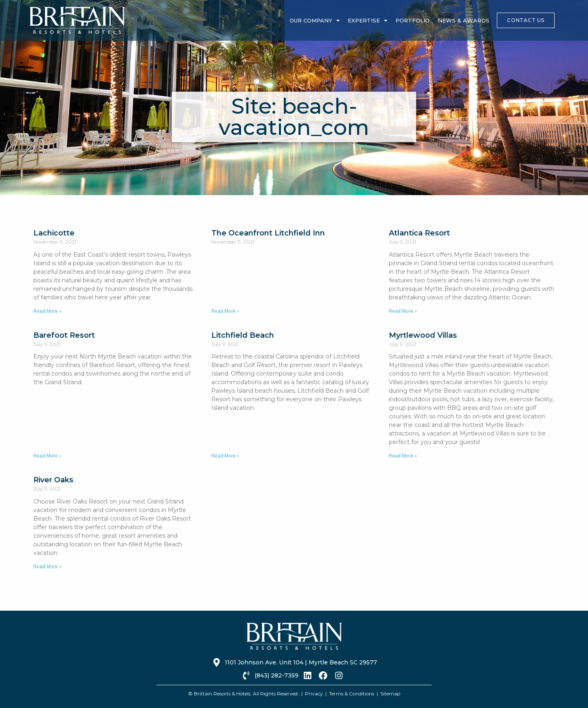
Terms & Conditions (352, 694)
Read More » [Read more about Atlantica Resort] (403, 311)
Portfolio (412, 20)
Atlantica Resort (419, 233)
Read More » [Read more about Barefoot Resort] (47, 456)
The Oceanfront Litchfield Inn (268, 233)
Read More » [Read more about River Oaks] (47, 567)
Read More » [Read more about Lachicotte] (47, 311)
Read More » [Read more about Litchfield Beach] (225, 456)
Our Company (315, 21)
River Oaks (53, 480)
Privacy (314, 694)
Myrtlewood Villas (423, 335)
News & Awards (464, 20)
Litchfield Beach (243, 335)
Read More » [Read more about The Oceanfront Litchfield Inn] (225, 311)
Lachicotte (54, 233)
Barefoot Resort (64, 335)
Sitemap (390, 694)
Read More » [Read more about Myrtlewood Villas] (403, 456)
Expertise (367, 21)
